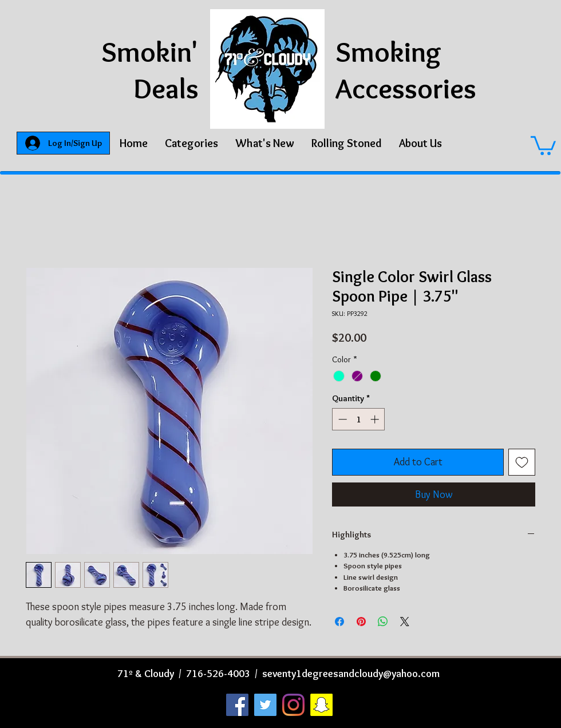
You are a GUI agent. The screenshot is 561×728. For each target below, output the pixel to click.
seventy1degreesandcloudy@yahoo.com (351, 674)
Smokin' (150, 52)
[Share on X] (405, 622)
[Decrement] (341, 419)
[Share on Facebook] (339, 622)
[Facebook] (237, 705)
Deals (166, 88)
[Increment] (376, 419)
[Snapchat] (321, 705)
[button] (191, 143)
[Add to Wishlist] (522, 462)
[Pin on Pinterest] (361, 622)
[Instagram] (293, 705)
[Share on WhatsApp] (383, 622)
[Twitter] (265, 705)
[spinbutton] (359, 419)
